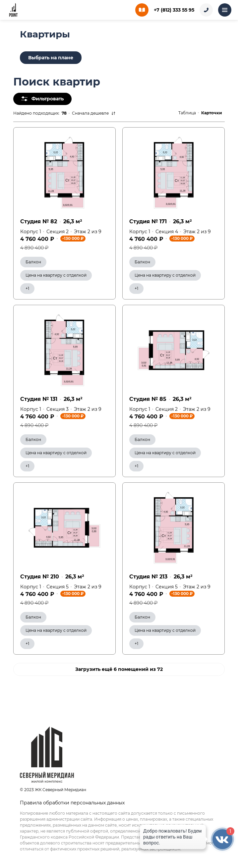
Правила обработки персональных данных (72, 803)
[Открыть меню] (225, 10)
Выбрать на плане (51, 58)
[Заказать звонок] (206, 10)
